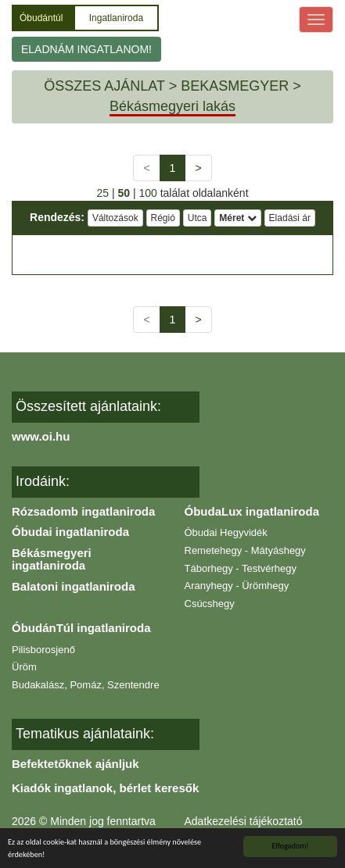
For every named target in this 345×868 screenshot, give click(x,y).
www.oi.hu (41, 436)
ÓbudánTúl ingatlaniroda (81, 628)
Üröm (24, 667)
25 (102, 193)
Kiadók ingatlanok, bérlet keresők (105, 788)
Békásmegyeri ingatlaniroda (52, 559)
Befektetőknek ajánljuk (75, 764)
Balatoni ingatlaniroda (74, 586)
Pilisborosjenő (43, 650)
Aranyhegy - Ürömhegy (237, 586)
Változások (115, 218)
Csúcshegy (210, 604)
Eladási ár (290, 218)
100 (147, 193)
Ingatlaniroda (116, 18)
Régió (163, 218)
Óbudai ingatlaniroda (70, 532)
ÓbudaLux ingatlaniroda (252, 511)
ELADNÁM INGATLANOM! (86, 49)
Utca (198, 218)
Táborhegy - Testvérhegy (241, 568)
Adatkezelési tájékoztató (244, 821)
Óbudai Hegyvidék (226, 532)
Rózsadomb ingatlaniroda (83, 511)
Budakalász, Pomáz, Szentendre (86, 685)
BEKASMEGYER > (241, 86)
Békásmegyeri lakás (172, 106)
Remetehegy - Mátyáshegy (245, 550)
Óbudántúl (43, 18)
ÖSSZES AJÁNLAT (104, 86)
